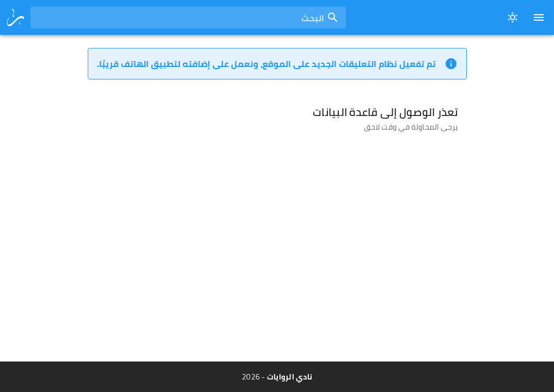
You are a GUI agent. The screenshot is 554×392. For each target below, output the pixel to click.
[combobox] (188, 17)
